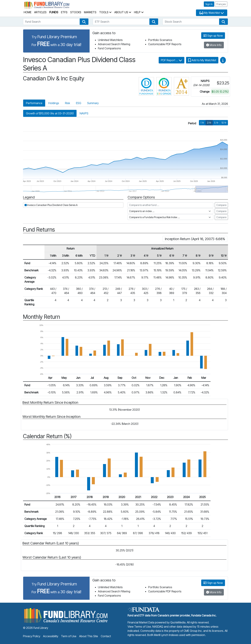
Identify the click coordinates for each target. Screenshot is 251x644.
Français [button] (221, 4)
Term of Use (69, 636)
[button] (84, 22)
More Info (214, 45)
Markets (90, 12)
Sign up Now (213, 36)
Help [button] (139, 12)
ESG (79, 103)
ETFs (64, 12)
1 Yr (202, 123)
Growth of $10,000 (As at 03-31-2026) (50, 113)
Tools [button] (105, 12)
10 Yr (224, 123)
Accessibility (51, 636)
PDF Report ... (172, 60)
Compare (221, 205)
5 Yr (216, 123)
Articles (40, 12)
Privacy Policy (32, 636)
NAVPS (84, 113)
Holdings (54, 103)
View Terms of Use (139, 627)
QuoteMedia (178, 622)
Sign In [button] (209, 4)
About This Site (89, 636)
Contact (106, 636)
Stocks (76, 12)
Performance (34, 103)
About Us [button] (123, 12)
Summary (93, 103)
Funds (54, 12)
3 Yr (209, 123)
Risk (68, 103)
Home (28, 12)
